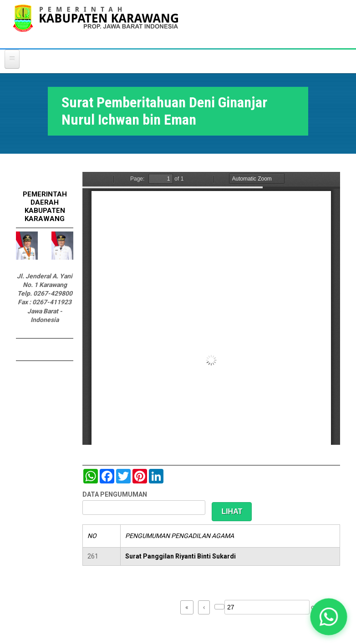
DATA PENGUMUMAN (115, 494)
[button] (328, 616)
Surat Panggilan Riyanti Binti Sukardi (181, 556)
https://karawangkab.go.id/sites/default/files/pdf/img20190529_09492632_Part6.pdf (211, 308)
